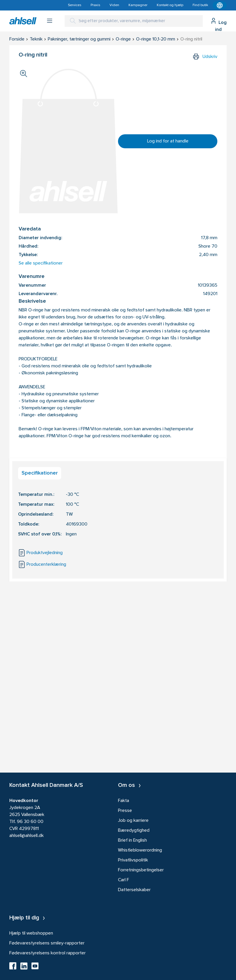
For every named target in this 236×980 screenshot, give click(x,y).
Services (75, 5)
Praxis (95, 5)
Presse (125, 811)
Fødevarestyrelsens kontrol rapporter (47, 953)
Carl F (124, 880)
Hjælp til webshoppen (31, 933)
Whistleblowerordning (140, 850)
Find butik (200, 5)
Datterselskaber (134, 890)
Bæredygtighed (134, 831)
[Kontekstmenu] (220, 5)
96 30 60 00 (30, 822)
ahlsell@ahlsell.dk (27, 836)
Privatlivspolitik (133, 860)
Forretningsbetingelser (141, 870)
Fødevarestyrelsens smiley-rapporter (47, 943)
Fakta (124, 801)
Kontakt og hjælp (170, 5)
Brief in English (132, 840)
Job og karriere (133, 821)
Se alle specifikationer (41, 263)
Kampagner (138, 5)
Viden (114, 5)
